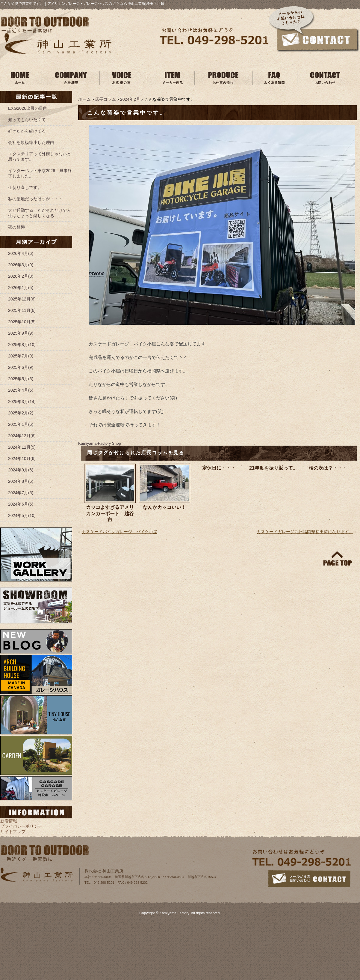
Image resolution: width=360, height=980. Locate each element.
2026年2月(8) (21, 276)
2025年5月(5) (21, 379)
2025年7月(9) (21, 356)
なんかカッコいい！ (164, 507)
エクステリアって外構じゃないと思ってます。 (40, 157)
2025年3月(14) (22, 402)
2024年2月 (130, 99)
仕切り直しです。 (25, 187)
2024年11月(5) (22, 447)
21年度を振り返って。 (273, 468)
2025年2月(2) (21, 413)
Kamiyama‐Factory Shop (100, 443)
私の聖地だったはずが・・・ (35, 199)
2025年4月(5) (21, 390)
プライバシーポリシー (21, 826)
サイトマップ (13, 832)
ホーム (84, 99)
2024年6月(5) (21, 504)
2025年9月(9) (21, 333)
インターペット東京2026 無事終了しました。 (40, 173)
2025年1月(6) (21, 424)
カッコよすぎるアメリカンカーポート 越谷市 (110, 514)
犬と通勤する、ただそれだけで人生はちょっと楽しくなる (40, 213)
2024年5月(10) (22, 515)
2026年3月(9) (21, 265)
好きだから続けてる (27, 131)
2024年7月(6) (21, 493)
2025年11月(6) (22, 310)
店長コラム (105, 99)
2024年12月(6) (22, 436)
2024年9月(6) (21, 470)
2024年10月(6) (22, 459)
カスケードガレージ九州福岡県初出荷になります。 (305, 532)
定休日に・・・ (219, 468)
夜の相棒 (16, 227)
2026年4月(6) (21, 253)
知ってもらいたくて (27, 120)
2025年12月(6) (22, 299)
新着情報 (9, 821)
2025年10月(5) (22, 322)
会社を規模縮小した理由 (31, 142)
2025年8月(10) (22, 345)
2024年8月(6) (21, 481)
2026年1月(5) (21, 288)
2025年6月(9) (21, 367)
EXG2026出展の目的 (28, 108)
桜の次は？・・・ (328, 468)
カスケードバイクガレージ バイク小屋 (120, 532)
